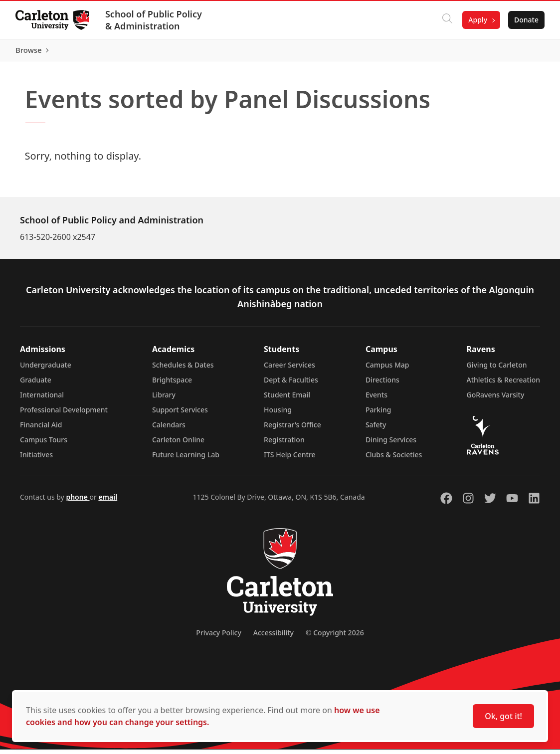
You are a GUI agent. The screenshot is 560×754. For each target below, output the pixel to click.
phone (78, 501)
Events (376, 399)
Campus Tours (44, 444)
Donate (526, 20)
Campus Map (387, 369)
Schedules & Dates (183, 369)
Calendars (169, 429)
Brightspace (172, 384)
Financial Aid (41, 429)
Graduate (36, 384)
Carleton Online (178, 444)
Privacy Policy (218, 637)
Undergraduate (46, 369)
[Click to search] (447, 20)
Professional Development (64, 414)
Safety (376, 429)
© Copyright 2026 (335, 637)
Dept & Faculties (291, 384)
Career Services (289, 369)
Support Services (180, 414)
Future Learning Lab (186, 459)
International (42, 399)
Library (164, 399)
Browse (525, 52)
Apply (477, 20)
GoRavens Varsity (496, 399)
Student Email (287, 399)
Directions (382, 384)
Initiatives (36, 459)
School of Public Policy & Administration (154, 20)
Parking (378, 414)
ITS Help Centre (290, 459)
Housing (278, 414)
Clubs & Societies (394, 459)
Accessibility (274, 637)
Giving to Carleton (497, 369)
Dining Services (391, 444)
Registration (284, 444)
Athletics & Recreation (503, 384)
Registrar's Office (292, 429)
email (108, 501)
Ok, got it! (503, 716)
